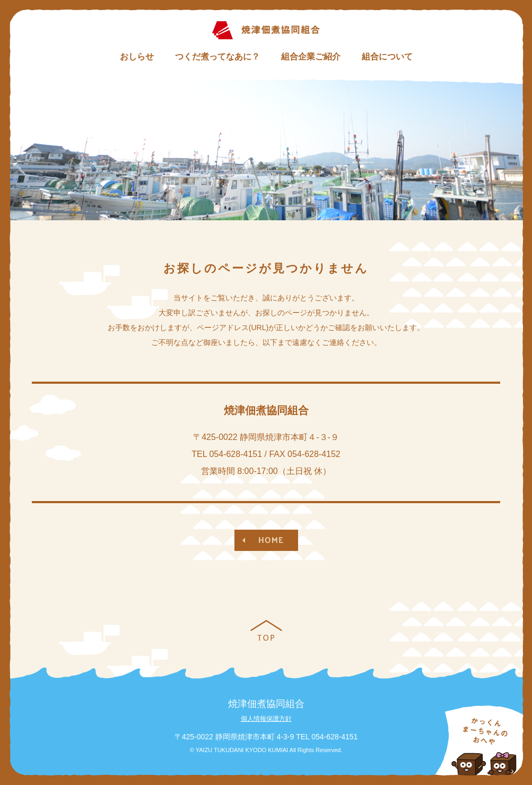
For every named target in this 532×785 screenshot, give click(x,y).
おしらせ (137, 57)
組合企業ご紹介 (311, 57)
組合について (387, 57)
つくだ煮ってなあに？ (217, 57)
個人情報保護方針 (266, 719)
